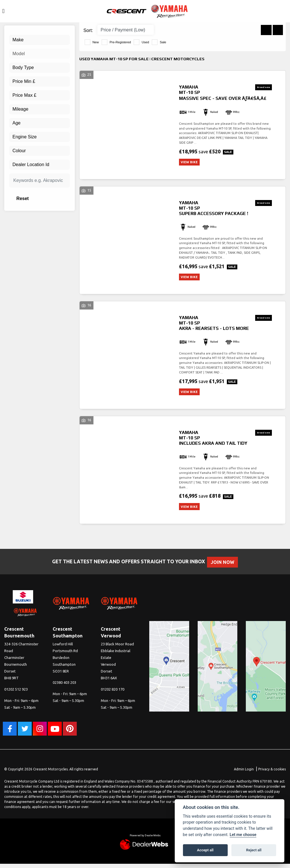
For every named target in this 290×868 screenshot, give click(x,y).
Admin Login (244, 773)
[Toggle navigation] (3, 11)
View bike (191, 162)
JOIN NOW (226, 566)
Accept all (205, 850)
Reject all (254, 850)
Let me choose (243, 835)
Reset (48, 198)
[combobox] (40, 40)
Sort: (88, 30)
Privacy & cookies (272, 773)
